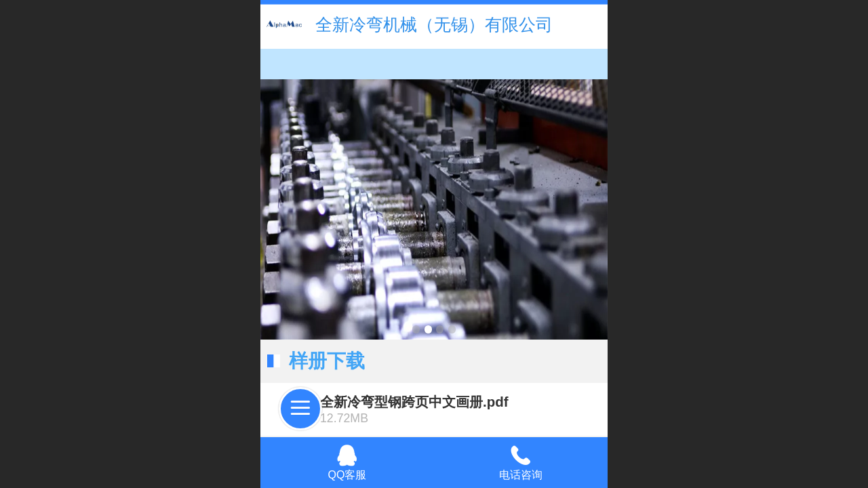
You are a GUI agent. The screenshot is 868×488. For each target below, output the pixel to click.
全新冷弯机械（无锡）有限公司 (434, 24)
